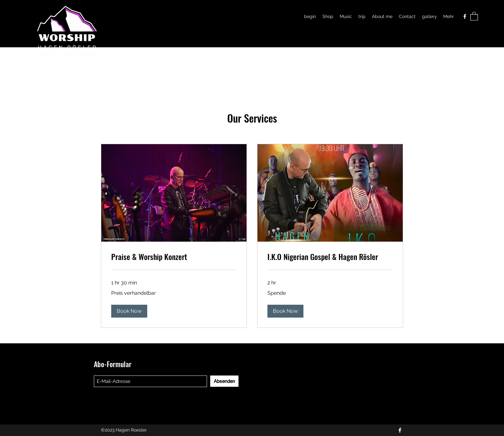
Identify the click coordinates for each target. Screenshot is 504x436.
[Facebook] (465, 16)
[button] (474, 16)
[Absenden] (224, 381)
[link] (174, 257)
